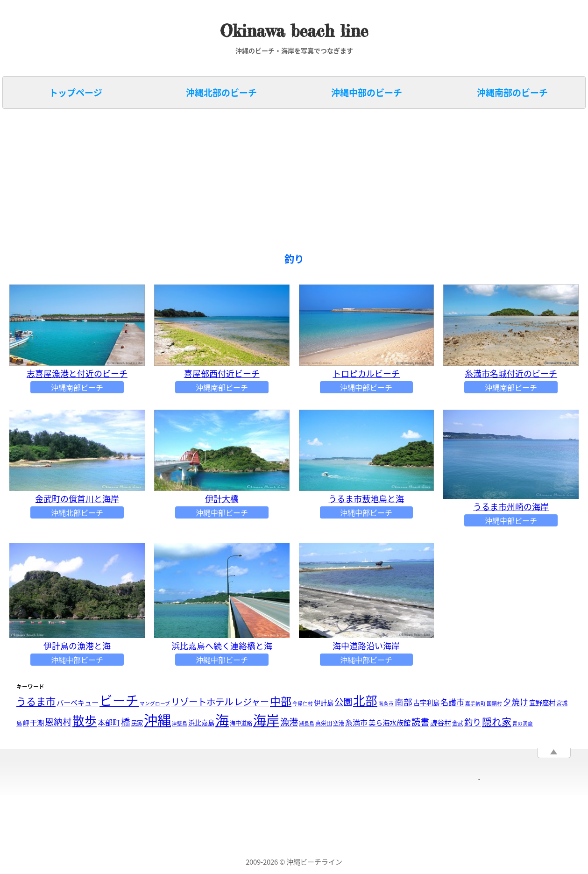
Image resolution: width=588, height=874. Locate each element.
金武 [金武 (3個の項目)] (458, 723)
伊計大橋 (222, 499)
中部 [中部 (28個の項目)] (281, 701)
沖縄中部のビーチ (367, 92)
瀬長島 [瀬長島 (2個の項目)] (307, 723)
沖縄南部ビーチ (77, 387)
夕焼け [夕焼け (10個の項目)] (516, 702)
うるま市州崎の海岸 (511, 507)
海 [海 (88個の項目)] (222, 720)
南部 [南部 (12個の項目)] (404, 702)
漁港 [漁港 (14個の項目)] (289, 721)
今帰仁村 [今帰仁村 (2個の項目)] (303, 703)
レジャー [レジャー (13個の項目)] (251, 702)
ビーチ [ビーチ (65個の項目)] (119, 700)
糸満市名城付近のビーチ (511, 373)
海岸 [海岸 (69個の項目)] (266, 720)
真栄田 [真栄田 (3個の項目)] (324, 723)
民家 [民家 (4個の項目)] (137, 723)
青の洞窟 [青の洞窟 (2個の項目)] (523, 723)
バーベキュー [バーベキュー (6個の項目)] (78, 702)
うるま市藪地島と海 (366, 499)
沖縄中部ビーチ (366, 387)
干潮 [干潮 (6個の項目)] (37, 722)
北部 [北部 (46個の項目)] (365, 700)
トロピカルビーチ (366, 373)
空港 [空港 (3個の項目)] (339, 723)
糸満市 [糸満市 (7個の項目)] (356, 722)
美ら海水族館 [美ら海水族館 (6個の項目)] (390, 722)
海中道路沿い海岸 (366, 646)
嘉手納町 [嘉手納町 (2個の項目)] (475, 703)
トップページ (76, 92)
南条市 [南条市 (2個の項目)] (386, 703)
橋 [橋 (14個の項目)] (125, 721)
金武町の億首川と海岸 (77, 499)
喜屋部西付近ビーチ (222, 373)
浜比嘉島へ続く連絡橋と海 (222, 646)
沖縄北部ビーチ (77, 512)
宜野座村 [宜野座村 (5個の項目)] (542, 703)
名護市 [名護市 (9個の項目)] (452, 702)
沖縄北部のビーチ (221, 92)
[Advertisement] (285, 181)
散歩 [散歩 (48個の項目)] (85, 720)
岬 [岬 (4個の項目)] (26, 723)
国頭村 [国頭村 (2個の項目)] (494, 703)
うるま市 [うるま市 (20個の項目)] (36, 701)
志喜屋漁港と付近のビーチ (77, 373)
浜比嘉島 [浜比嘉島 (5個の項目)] (201, 723)
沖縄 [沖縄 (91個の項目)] (157, 720)
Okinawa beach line (294, 31)
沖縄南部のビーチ (512, 92)
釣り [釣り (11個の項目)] (473, 722)
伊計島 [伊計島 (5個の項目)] (324, 703)
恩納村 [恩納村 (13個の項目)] (58, 722)
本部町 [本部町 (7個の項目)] (109, 722)
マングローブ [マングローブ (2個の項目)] (155, 703)
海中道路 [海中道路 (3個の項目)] (241, 723)
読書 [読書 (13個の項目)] (420, 722)
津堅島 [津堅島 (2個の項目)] (180, 723)
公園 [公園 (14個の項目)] (343, 701)
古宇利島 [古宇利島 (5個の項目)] (426, 703)
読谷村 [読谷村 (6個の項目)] (441, 722)
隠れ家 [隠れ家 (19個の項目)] (497, 721)
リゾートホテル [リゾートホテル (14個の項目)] (202, 701)
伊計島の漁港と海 (77, 646)
